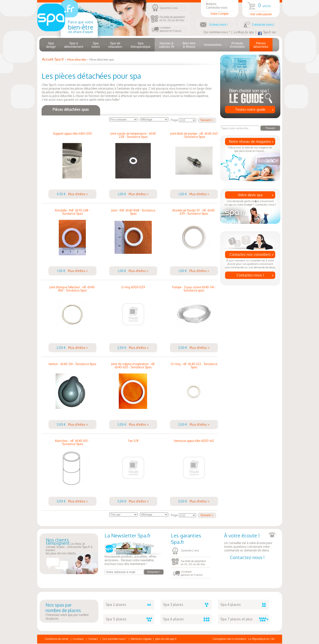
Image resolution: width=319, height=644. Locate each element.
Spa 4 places (245, 605)
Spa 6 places (187, 619)
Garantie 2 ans (169, 8)
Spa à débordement (74, 45)
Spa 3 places (187, 605)
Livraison (78, 639)
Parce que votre (81, 27)
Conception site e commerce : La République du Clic (244, 639)
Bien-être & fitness (189, 45)
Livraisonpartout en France (170, 29)
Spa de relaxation (115, 45)
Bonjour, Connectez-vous (220, 9)
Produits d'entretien (237, 45)
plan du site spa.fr (166, 639)
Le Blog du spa (244, 32)
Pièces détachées (261, 45)
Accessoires (213, 45)
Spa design (51, 45)
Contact (93, 639)
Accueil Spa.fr (53, 59)
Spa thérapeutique (141, 45)
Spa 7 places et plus (245, 619)
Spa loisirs (96, 45)
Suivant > (207, 120)
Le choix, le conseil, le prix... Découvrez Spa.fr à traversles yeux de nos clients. (69, 547)
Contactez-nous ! (250, 275)
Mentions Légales (141, 639)
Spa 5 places (130, 619)
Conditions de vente (56, 639)
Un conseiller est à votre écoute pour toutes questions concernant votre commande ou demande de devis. (250, 542)
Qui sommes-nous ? (217, 32)
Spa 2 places (130, 605)
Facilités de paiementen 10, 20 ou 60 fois (172, 19)
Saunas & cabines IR (167, 45)
